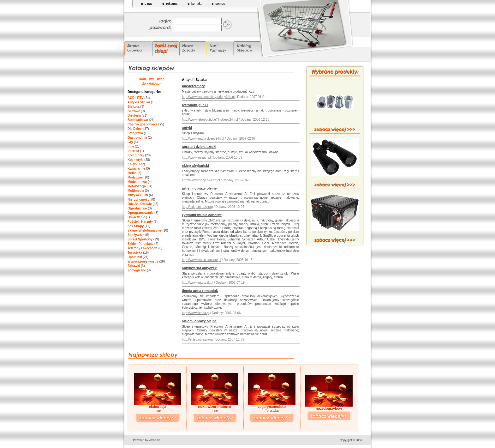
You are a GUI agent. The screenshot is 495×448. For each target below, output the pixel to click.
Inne (131, 146)
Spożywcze (136, 235)
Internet (133, 151)
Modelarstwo (137, 182)
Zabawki (134, 266)
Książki (133, 164)
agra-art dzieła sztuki (199, 147)
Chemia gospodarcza (143, 124)
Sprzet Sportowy (140, 239)
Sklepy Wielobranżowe (145, 230)
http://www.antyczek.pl (197, 283)
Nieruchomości (139, 200)
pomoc (220, 4)
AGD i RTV (136, 98)
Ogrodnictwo (137, 208)
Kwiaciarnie (136, 169)
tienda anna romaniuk (200, 291)
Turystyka (135, 253)
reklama (172, 4)
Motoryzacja (137, 186)
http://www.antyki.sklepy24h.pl (203, 139)
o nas (148, 4)
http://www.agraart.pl (196, 157)
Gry (130, 142)
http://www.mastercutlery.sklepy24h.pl (208, 97)
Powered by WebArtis (147, 440)
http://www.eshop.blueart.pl (201, 180)
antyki (187, 128)
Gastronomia (137, 138)
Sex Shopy (136, 226)
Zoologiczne (137, 270)
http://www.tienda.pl (196, 313)
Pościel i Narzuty (140, 222)
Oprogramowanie (140, 213)
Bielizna (134, 107)
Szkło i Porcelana (140, 244)
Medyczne (135, 177)
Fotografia (135, 133)
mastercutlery (193, 86)
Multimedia (136, 191)
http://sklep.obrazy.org (197, 207)
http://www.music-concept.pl (201, 260)
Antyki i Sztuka (139, 102)
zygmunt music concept (202, 215)
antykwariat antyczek (199, 268)
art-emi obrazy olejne (199, 188)
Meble (132, 173)
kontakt (196, 4)
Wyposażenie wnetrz (143, 261)
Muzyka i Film (138, 195)
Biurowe (134, 111)
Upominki (135, 257)
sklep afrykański (195, 166)
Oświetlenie (136, 217)
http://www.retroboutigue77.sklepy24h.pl (210, 120)
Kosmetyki (136, 160)
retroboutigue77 (195, 105)
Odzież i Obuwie (140, 204)
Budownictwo (138, 120)
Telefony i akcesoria (143, 248)
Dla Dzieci (135, 129)
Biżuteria (134, 115)
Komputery (136, 155)
